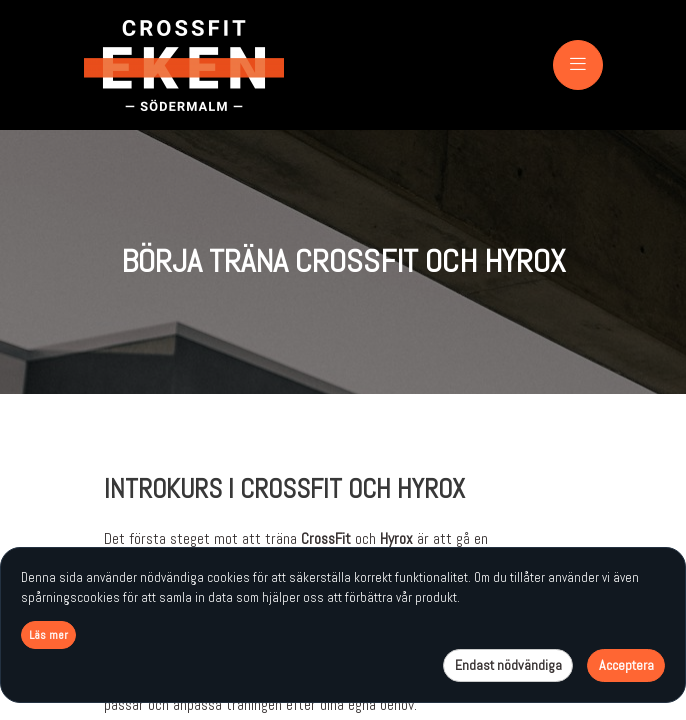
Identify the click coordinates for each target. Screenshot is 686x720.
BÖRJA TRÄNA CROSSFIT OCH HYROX (343, 261)
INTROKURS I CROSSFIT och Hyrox (284, 489)
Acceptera (626, 665)
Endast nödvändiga (508, 665)
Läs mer (48, 635)
